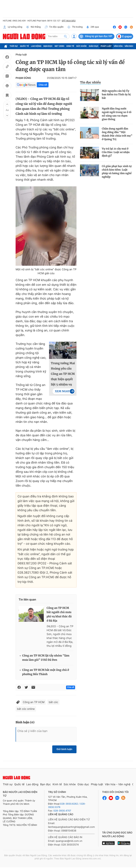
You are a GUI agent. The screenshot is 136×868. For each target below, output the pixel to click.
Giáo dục (94, 46)
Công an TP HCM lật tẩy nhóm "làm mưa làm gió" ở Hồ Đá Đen (46, 658)
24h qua (93, 27)
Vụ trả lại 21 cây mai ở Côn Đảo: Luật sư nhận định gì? (116, 152)
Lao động (36, 46)
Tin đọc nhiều (90, 82)
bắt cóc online (26, 709)
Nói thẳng (33, 27)
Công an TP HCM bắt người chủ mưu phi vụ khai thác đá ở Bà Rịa (59, 614)
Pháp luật (106, 46)
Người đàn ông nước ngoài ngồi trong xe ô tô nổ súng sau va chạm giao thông (117, 114)
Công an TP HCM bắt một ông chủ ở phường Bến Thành (46, 672)
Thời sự (14, 46)
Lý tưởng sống (13, 27)
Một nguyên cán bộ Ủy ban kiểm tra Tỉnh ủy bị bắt (116, 94)
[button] (7, 104)
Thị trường (75, 27)
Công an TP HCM (34, 702)
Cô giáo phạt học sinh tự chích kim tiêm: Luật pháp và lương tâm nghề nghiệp (117, 171)
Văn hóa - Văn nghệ (124, 46)
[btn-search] (66, 36)
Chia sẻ (43, 85)
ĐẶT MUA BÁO (69, 21)
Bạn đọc (48, 46)
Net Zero (60, 46)
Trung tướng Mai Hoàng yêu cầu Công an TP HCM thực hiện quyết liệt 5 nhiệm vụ (63, 374)
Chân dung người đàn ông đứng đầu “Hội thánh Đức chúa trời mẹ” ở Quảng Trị (117, 134)
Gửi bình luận (64, 749)
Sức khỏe (81, 46)
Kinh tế (70, 46)
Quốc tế (24, 46)
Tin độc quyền (54, 27)
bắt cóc (53, 702)
